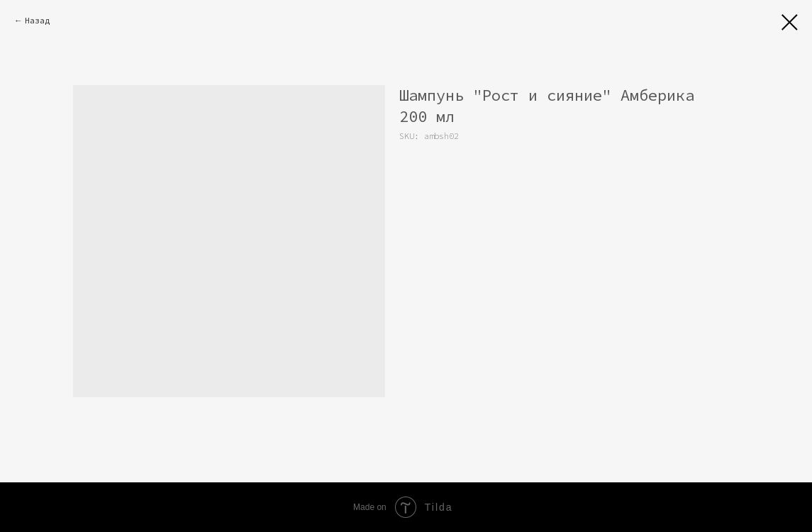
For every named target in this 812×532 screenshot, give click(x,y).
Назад (37, 20)
